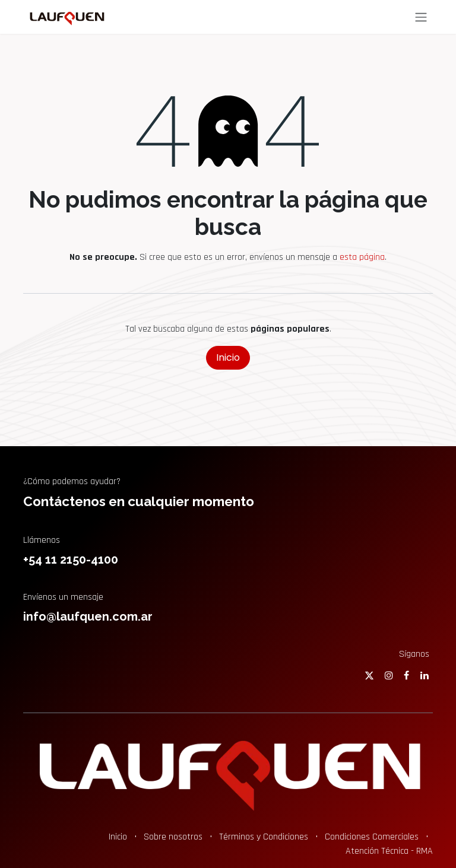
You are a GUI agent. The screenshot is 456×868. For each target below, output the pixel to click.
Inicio (228, 357)
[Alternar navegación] (421, 17)
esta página (362, 257)
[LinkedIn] (425, 675)
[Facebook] (406, 675)
